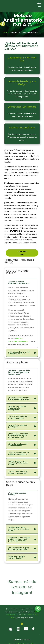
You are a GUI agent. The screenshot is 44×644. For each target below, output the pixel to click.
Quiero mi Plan (22, 253)
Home (6, 32)
